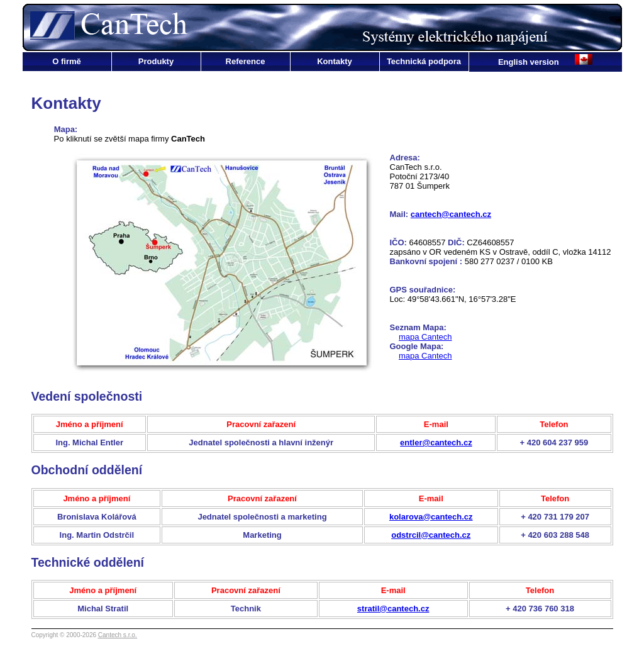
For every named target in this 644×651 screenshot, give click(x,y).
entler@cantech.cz (436, 442)
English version (530, 62)
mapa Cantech (425, 337)
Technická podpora (424, 61)
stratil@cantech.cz (393, 609)
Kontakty (335, 61)
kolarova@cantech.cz (431, 517)
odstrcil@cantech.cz (431, 535)
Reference (246, 61)
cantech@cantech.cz (451, 214)
